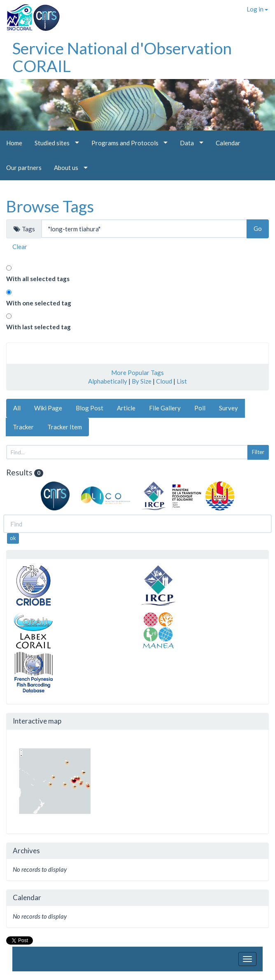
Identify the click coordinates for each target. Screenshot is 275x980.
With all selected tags (38, 279)
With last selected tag (38, 327)
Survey (228, 408)
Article (126, 408)
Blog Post (90, 408)
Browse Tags (50, 206)
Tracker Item (65, 427)
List (182, 381)
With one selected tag (39, 303)
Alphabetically (108, 381)
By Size (142, 381)
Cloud (164, 381)
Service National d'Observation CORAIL (122, 57)
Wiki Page (48, 408)
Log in (257, 9)
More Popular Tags (137, 372)
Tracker (23, 427)
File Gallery (165, 408)
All (17, 408)
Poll (200, 408)
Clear (20, 247)
